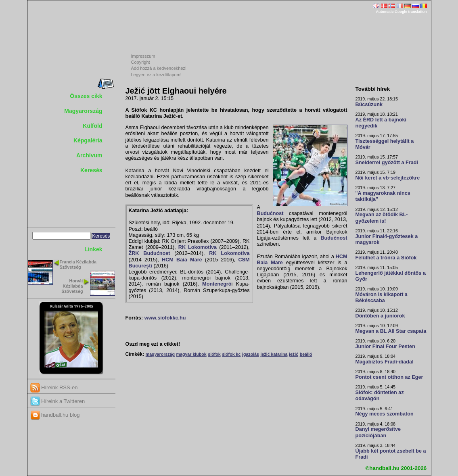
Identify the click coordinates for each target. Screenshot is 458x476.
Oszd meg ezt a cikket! (153, 344)
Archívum (89, 155)
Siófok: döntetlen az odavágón (380, 396)
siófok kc (231, 354)
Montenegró (217, 284)
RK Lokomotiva (198, 247)
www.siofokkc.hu (165, 318)
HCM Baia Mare (182, 260)
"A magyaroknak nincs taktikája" (383, 196)
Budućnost (270, 213)
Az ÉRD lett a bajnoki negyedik (381, 123)
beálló (306, 354)
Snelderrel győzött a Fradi (387, 163)
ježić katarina (274, 354)
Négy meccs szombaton (385, 414)
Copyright (141, 62)
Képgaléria (88, 140)
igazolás (251, 354)
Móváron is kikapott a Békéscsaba (382, 297)
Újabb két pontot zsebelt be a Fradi (391, 454)
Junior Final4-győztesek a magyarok (387, 239)
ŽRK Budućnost (150, 253)
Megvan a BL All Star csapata (391, 331)
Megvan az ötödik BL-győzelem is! (382, 218)
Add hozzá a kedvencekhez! (159, 68)
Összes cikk (86, 96)
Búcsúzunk (369, 104)
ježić (294, 354)
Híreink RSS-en (54, 387)
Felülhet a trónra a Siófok (386, 258)
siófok (214, 354)
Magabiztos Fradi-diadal (385, 362)
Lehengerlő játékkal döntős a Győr (391, 276)
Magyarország (83, 111)
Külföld (92, 126)
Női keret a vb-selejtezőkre (388, 178)
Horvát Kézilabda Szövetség (72, 286)
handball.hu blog (55, 415)
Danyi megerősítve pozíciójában (378, 432)
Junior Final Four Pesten (385, 347)
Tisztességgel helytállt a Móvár (385, 144)
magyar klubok (191, 354)
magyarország (160, 354)
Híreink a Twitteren (58, 401)
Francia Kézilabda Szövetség (78, 264)
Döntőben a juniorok (380, 316)
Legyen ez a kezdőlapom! (156, 75)
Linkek (93, 249)
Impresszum (143, 56)
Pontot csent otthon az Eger (389, 377)
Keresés (91, 170)
